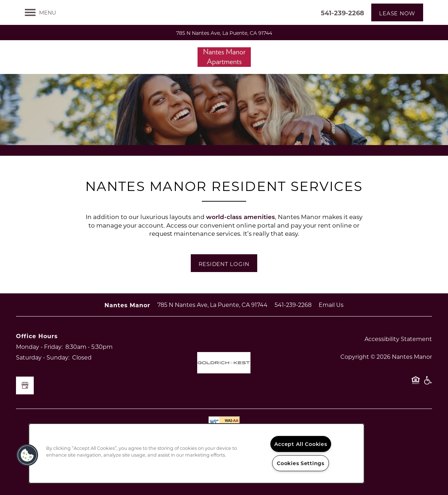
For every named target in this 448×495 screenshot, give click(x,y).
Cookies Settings (301, 463)
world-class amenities (241, 217)
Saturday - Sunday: (43, 357)
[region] (196, 453)
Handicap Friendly (428, 384)
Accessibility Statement (398, 339)
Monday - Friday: (39, 347)
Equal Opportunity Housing (416, 384)
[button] (397, 12)
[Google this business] (25, 385)
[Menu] (41, 12)
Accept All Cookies (301, 444)
